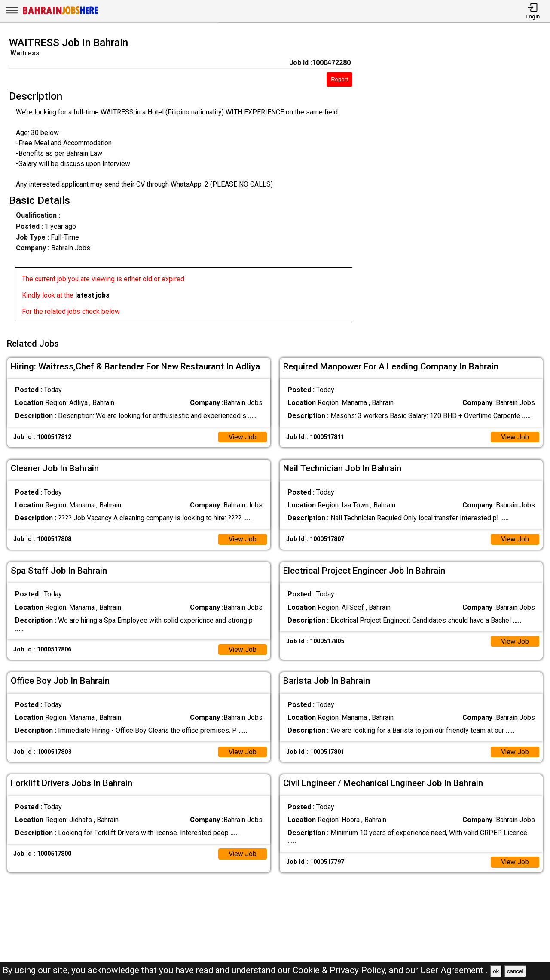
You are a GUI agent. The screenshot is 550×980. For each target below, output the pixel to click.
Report (339, 79)
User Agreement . (454, 970)
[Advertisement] (458, 182)
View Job (242, 436)
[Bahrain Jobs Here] (61, 14)
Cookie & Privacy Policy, (341, 970)
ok (496, 971)
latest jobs (92, 295)
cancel (515, 971)
